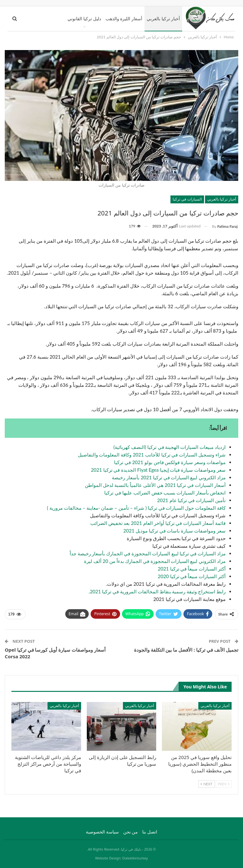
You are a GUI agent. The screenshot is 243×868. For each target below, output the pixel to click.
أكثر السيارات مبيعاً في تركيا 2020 (192, 576)
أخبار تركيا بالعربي (163, 19)
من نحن (131, 832)
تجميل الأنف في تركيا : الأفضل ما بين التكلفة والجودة (186, 650)
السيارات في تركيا (187, 199)
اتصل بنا (150, 832)
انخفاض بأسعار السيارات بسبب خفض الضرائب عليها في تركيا (165, 493)
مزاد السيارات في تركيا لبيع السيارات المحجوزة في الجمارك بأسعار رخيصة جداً (148, 553)
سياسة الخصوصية (102, 832)
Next (206, 784)
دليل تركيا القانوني (84, 19)
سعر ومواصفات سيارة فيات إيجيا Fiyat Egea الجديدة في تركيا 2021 (158, 470)
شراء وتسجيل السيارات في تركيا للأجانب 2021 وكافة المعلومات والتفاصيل (152, 455)
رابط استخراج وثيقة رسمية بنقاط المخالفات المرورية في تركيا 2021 (158, 591)
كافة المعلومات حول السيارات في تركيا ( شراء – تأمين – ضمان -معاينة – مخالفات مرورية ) (136, 508)
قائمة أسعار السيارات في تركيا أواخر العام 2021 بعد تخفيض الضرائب (158, 523)
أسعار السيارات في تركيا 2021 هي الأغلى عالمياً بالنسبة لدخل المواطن (155, 485)
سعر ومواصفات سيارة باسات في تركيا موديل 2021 (174, 531)
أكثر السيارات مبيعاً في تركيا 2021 (192, 569)
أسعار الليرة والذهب (124, 19)
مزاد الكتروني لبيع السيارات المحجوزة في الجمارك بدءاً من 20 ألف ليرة (155, 561)
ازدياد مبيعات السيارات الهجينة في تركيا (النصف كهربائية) (169, 447)
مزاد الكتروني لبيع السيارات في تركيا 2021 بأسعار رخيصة (169, 477)
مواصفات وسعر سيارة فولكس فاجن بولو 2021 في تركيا (170, 462)
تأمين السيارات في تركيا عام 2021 (191, 500)
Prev (224, 784)
